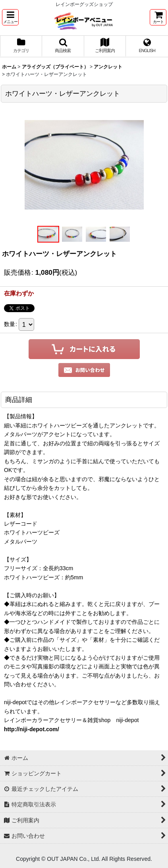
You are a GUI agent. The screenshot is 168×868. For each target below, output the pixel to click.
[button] (10, 17)
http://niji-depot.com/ (32, 729)
